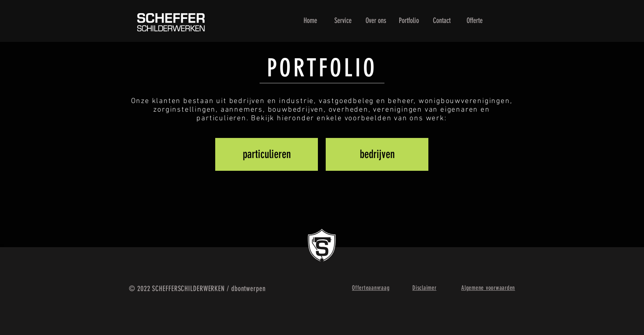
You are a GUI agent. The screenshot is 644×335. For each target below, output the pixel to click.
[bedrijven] (377, 154)
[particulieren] (267, 154)
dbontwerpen (248, 289)
